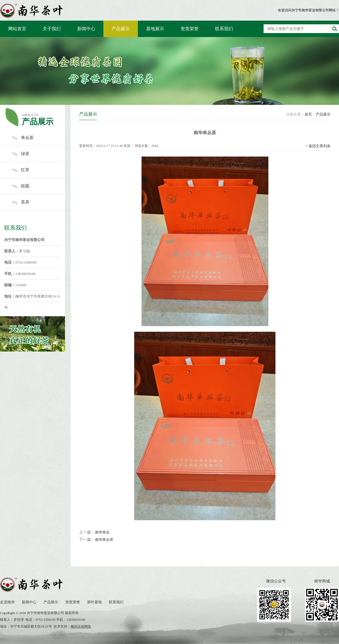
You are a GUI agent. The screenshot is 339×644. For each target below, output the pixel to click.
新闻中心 (86, 29)
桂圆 (38, 186)
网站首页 (17, 29)
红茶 (38, 170)
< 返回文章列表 (318, 146)
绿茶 (38, 154)
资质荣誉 (190, 29)
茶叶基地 (94, 602)
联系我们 (224, 29)
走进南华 (7, 602)
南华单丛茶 (104, 540)
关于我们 (52, 29)
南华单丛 (102, 532)
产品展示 (121, 29)
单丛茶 (38, 138)
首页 (308, 114)
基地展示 (155, 29)
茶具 (38, 202)
